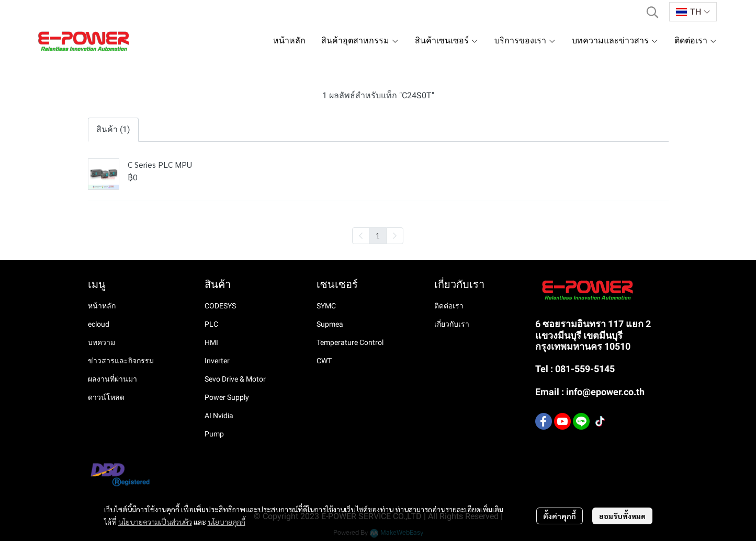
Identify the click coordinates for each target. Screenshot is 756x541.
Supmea (330, 324)
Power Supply (227, 397)
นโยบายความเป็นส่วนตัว (155, 522)
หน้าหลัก (102, 306)
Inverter (217, 361)
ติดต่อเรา (449, 306)
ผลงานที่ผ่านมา (112, 379)
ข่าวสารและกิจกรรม (121, 361)
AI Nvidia (219, 416)
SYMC (326, 306)
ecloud (99, 324)
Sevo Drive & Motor (235, 379)
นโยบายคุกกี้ (227, 522)
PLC (211, 324)
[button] (652, 12)
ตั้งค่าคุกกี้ (560, 516)
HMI (211, 342)
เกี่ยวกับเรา (452, 324)
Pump (214, 434)
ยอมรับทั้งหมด (622, 516)
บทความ (101, 342)
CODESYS (220, 306)
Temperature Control (350, 342)
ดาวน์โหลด (106, 397)
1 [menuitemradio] (378, 235)
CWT (324, 361)
